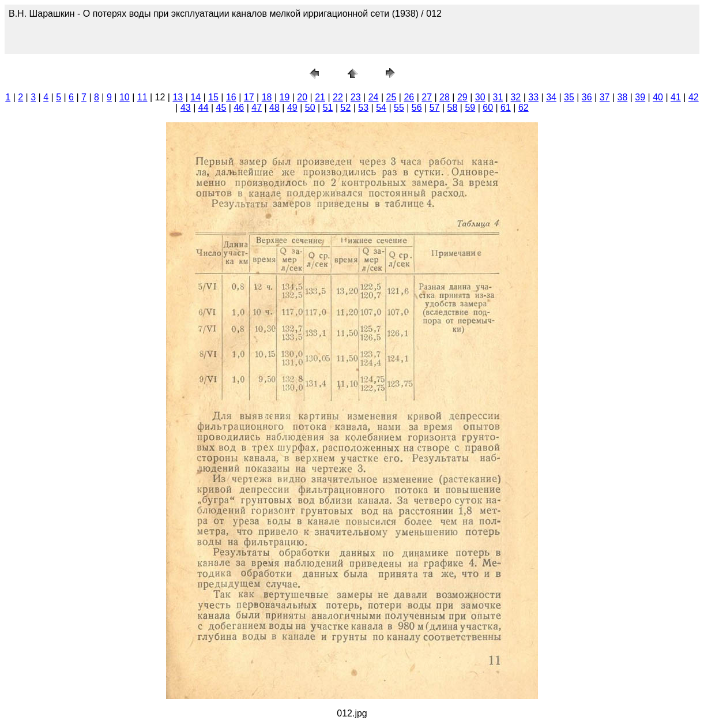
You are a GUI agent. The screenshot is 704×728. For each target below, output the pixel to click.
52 (345, 108)
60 (488, 108)
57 (435, 108)
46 (239, 108)
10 (125, 97)
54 (381, 108)
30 (480, 97)
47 (257, 108)
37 (605, 97)
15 (213, 97)
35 (569, 97)
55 (399, 108)
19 (284, 97)
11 (142, 97)
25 (391, 97)
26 (409, 97)
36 (587, 97)
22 (338, 97)
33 (533, 97)
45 (221, 108)
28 (445, 97)
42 (694, 97)
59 (470, 108)
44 (204, 108)
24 (374, 97)
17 (249, 97)
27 (427, 97)
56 (417, 108)
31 (498, 97)
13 (178, 97)
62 (524, 108)
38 (623, 97)
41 (676, 97)
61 (506, 108)
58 (453, 108)
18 (267, 97)
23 (356, 97)
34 (551, 97)
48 (274, 108)
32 (515, 97)
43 (186, 108)
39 (640, 97)
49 (292, 108)
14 (195, 97)
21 (320, 97)
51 (328, 108)
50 (310, 108)
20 (302, 97)
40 (658, 97)
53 (363, 108)
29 (462, 97)
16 (231, 97)
